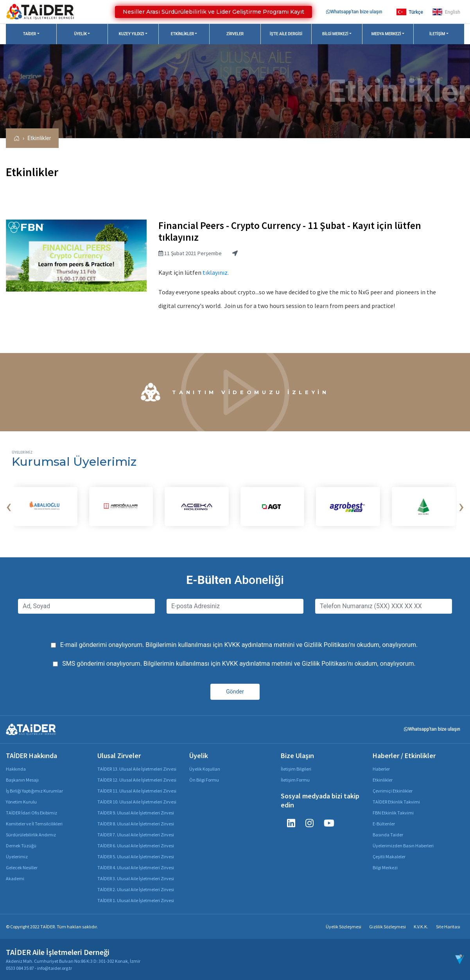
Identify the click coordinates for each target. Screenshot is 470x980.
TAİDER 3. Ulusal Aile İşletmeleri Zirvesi (136, 878)
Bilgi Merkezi (385, 867)
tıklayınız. (216, 272)
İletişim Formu (295, 780)
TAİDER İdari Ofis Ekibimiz (31, 813)
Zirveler (235, 34)
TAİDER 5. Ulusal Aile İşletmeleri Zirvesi (136, 857)
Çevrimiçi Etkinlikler (393, 791)
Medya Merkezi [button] (386, 34)
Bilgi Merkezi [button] (335, 34)
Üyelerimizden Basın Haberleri (403, 846)
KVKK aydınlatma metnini (259, 645)
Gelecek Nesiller (22, 867)
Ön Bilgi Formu (204, 780)
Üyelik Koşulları (205, 769)
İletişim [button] (437, 34)
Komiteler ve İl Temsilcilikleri (34, 824)
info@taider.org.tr (55, 968)
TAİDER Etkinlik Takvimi (396, 802)
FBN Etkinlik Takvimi (393, 813)
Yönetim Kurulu (21, 802)
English (446, 12)
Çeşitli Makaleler (389, 857)
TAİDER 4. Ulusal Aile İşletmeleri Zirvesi (136, 867)
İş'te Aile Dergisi (286, 34)
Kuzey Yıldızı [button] (132, 34)
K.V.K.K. (421, 927)
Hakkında (16, 769)
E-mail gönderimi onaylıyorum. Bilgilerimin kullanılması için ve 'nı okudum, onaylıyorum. (239, 645)
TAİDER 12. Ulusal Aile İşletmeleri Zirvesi (137, 780)
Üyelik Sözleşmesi (344, 927)
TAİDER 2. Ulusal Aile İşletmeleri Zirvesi (136, 889)
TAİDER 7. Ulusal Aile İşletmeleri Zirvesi (136, 835)
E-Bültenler (384, 824)
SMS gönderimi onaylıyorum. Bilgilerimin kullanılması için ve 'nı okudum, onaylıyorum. (239, 664)
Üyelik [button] (81, 34)
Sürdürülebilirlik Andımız (31, 835)
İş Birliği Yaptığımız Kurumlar (34, 791)
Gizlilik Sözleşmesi (387, 927)
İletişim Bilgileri (296, 769)
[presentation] (9, 506)
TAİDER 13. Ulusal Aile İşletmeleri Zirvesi (137, 769)
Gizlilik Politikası (326, 645)
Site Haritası (448, 927)
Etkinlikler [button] (182, 34)
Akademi (15, 878)
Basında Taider (388, 835)
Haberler (381, 769)
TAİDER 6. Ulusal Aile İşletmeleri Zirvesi (136, 846)
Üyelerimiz (17, 857)
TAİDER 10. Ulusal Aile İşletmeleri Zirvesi (137, 802)
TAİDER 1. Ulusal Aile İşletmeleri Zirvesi (136, 900)
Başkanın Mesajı (22, 780)
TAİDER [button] (30, 34)
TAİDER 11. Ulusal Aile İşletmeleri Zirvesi (137, 791)
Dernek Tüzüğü (21, 846)
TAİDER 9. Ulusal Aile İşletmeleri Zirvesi (136, 813)
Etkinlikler (39, 138)
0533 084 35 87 (20, 968)
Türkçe (410, 12)
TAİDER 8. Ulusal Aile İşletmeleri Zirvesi (136, 824)
